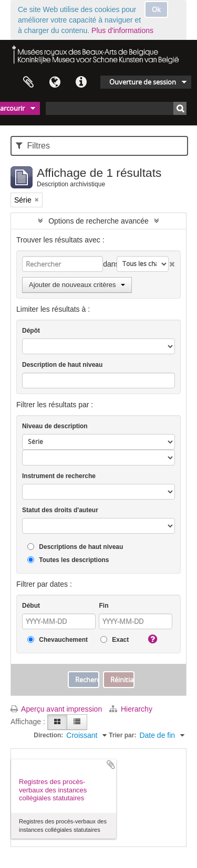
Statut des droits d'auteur (60, 510)
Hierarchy (131, 709)
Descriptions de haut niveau (75, 547)
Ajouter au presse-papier (111, 765)
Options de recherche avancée (98, 221)
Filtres (33, 146)
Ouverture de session (143, 82)
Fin (103, 606)
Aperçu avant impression (56, 709)
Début (31, 606)
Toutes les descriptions (68, 560)
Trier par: (122, 735)
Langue (55, 82)
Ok (156, 9)
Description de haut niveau (62, 365)
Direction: (48, 735)
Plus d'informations (122, 30)
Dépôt (31, 331)
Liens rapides (81, 82)
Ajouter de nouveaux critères (77, 285)
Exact (115, 640)
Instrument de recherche (59, 476)
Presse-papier (28, 82)
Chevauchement (58, 640)
